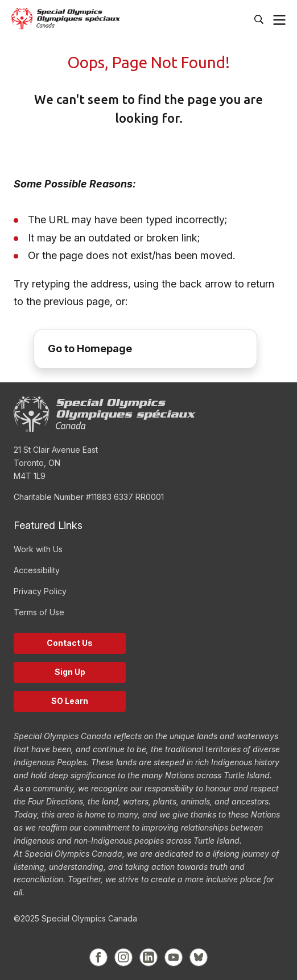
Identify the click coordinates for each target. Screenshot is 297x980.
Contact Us (70, 643)
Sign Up (70, 672)
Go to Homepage (90, 349)
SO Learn (70, 701)
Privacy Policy (40, 591)
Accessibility (37, 570)
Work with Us (38, 549)
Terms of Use (39, 612)
